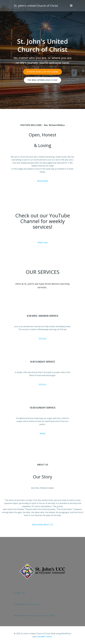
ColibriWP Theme (44, 637)
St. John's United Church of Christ (36, 6)
